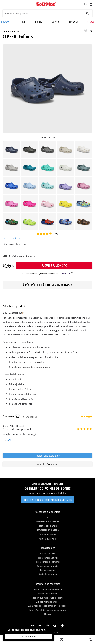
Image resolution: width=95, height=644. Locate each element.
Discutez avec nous (47, 539)
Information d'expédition (47, 522)
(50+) (56, 234)
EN (86, 4)
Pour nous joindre (47, 534)
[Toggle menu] (5, 4)
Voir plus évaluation (47, 464)
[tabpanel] (48, 89)
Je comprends (28, 637)
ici (48, 630)
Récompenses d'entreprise (48, 562)
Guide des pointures (12, 238)
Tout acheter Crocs (12, 32)
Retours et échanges (47, 526)
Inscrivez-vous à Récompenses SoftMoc (47, 500)
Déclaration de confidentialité (48, 590)
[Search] (47, 13)
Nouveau (5, 22)
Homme (39, 22)
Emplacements (47, 554)
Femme (22, 22)
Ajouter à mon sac (54, 265)
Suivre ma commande (48, 566)
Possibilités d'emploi (47, 594)
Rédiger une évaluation (47, 456)
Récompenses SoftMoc (47, 558)
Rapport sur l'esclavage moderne (47, 598)
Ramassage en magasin (48, 530)
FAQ (47, 518)
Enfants (55, 22)
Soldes (91, 22)
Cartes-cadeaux (47, 570)
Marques (73, 22)
